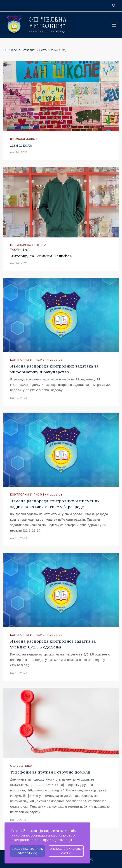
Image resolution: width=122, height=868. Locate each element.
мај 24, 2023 (19, 152)
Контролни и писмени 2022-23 (36, 360)
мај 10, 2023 (19, 538)
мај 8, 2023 (18, 820)
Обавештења (21, 766)
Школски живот (24, 139)
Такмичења (20, 250)
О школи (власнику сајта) (66, 851)
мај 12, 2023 (19, 398)
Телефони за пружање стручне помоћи (50, 772)
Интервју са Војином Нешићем (41, 256)
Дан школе (21, 145)
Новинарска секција (28, 245)
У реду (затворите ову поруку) (27, 851)
